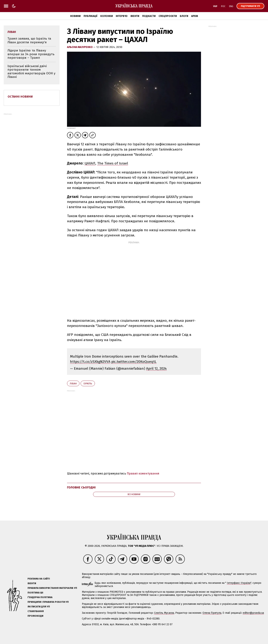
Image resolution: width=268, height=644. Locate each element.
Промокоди (35, 616)
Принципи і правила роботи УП (48, 602)
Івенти (135, 16)
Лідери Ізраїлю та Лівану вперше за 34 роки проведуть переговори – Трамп (31, 54)
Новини (75, 16)
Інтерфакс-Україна (239, 583)
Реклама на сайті (39, 579)
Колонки (107, 16)
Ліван (73, 384)
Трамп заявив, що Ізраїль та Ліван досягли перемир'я (29, 40)
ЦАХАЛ (90, 163)
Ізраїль (88, 384)
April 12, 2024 (156, 368)
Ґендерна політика (40, 597)
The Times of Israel (113, 163)
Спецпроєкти (168, 16)
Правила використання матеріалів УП (52, 588)
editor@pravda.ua (253, 613)
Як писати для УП (39, 607)
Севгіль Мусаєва (164, 613)
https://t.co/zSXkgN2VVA (90, 362)
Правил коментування (143, 473)
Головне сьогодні (81, 487)
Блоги (184, 16)
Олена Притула (212, 613)
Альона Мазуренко (80, 47)
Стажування (36, 611)
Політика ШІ (35, 593)
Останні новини (20, 97)
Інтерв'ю (122, 16)
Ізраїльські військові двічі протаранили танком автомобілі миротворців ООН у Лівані (31, 72)
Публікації (90, 16)
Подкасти (149, 16)
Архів (195, 16)
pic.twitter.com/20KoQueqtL (134, 362)
